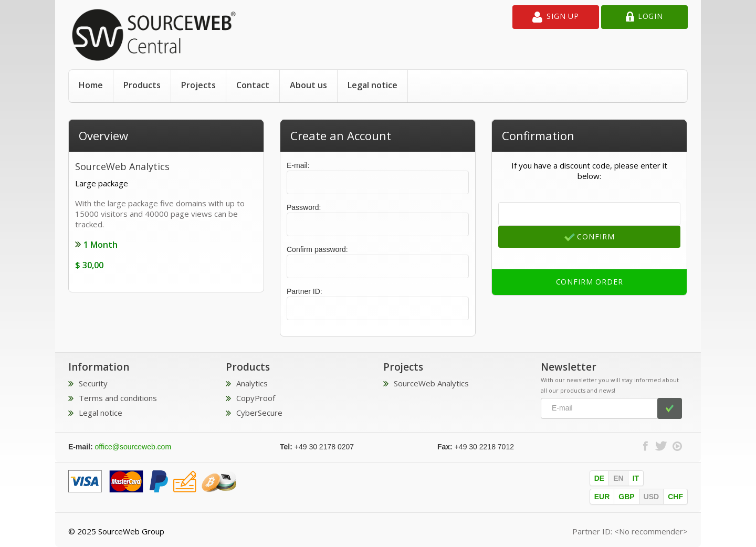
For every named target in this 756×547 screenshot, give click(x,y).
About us (308, 85)
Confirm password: (317, 249)
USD (652, 497)
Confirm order (590, 282)
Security (93, 383)
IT (636, 478)
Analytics (252, 383)
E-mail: (378, 178)
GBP (626, 497)
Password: (304, 207)
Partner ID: (304, 291)
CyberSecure (259, 413)
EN (618, 478)
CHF (675, 497)
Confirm (590, 237)
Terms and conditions (118, 398)
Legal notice (372, 85)
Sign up (556, 17)
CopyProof (256, 398)
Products (142, 85)
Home (91, 85)
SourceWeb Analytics (431, 383)
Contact (253, 85)
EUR (602, 497)
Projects (198, 85)
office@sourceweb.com (133, 447)
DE (599, 478)
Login (644, 17)
